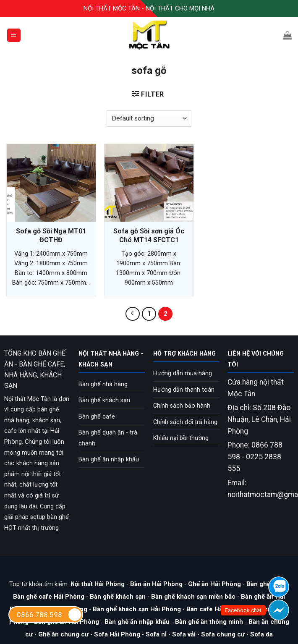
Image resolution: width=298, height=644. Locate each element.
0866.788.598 (50, 615)
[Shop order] (149, 119)
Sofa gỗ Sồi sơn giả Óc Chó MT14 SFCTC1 (149, 236)
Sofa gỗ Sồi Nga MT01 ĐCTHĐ (51, 236)
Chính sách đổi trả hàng (185, 422)
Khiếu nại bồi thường (181, 438)
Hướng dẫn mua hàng (183, 373)
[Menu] (14, 35)
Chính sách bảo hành (182, 406)
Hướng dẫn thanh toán (184, 390)
